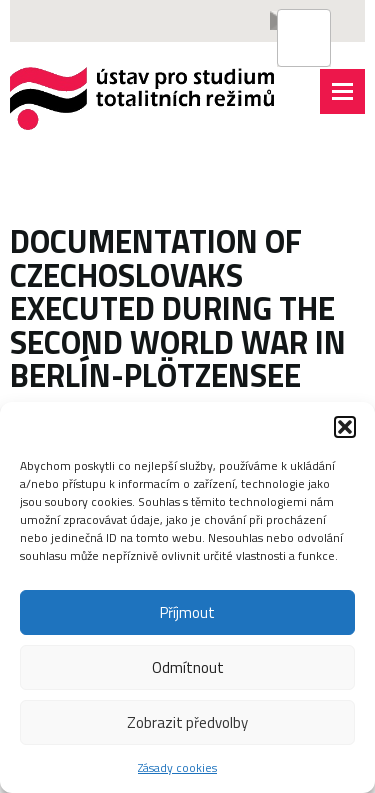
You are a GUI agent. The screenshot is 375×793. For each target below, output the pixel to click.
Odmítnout (188, 667)
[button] (345, 427)
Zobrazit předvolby (187, 722)
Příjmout (187, 612)
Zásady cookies (177, 767)
